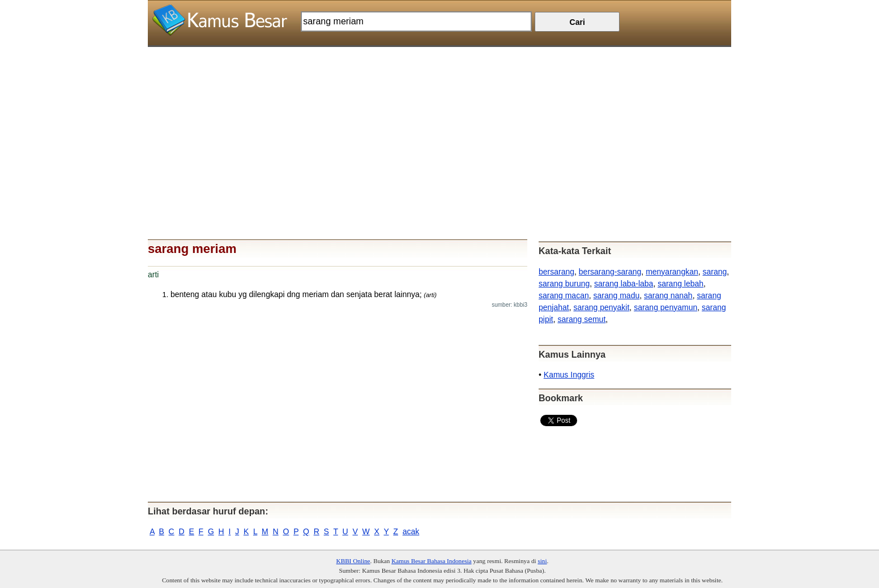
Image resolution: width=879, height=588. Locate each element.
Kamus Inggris (569, 375)
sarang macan (564, 295)
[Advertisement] (439, 126)
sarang (715, 272)
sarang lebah (680, 284)
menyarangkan (672, 272)
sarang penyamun (665, 307)
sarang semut (581, 319)
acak (411, 531)
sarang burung (564, 284)
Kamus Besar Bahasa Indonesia (431, 561)
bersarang (556, 272)
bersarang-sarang (610, 272)
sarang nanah (668, 295)
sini (542, 561)
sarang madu (617, 295)
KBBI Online (353, 561)
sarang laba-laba (624, 284)
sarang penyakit (602, 307)
